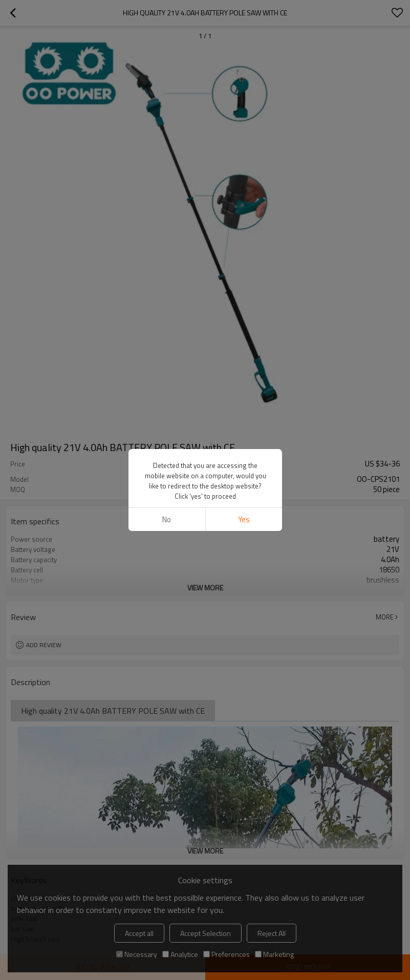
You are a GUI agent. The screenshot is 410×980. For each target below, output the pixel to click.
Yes (243, 519)
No (167, 519)
